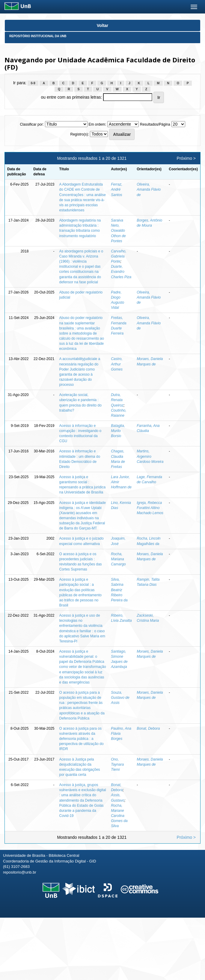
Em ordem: (98, 124)
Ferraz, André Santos (117, 189)
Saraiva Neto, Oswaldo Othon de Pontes (118, 231)
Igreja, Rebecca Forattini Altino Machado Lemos (150, 508)
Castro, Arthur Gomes (117, 364)
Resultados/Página (155, 124)
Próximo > (186, 158)
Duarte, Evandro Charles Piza (121, 272)
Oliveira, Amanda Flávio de (149, 189)
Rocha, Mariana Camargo (118, 559)
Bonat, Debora (148, 728)
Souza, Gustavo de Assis (120, 698)
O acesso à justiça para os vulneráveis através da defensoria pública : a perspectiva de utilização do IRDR (81, 739)
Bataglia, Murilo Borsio (118, 431)
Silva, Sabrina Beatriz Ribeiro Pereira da (119, 590)
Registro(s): (80, 134)
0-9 (33, 83)
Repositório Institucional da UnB (38, 36)
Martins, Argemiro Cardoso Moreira (150, 456)
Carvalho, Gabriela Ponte (119, 256)
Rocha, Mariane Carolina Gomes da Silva (119, 816)
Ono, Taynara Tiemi (117, 764)
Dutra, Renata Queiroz (117, 400)
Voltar (103, 25)
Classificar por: (32, 124)
